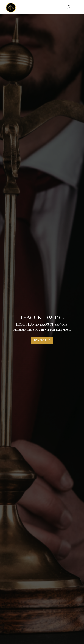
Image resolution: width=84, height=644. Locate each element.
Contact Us (42, 340)
